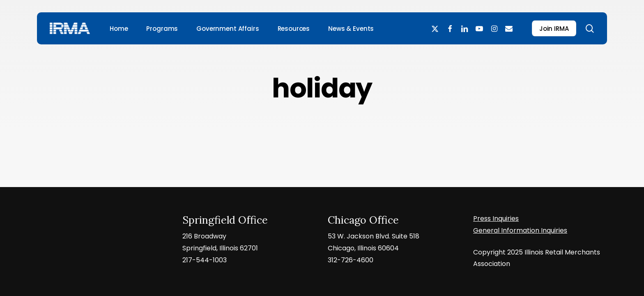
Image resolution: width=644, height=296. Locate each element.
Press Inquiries (496, 219)
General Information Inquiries (520, 230)
